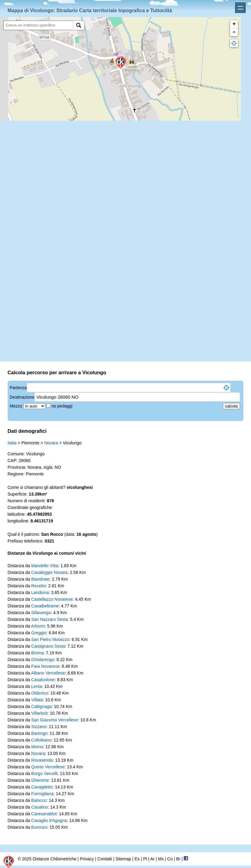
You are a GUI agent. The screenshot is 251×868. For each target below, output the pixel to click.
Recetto (39, 586)
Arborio (38, 626)
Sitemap (123, 859)
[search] (38, 25)
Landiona (40, 592)
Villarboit (39, 713)
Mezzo (17, 406)
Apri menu (240, 8)
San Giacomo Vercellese (55, 720)
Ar (152, 859)
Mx (161, 859)
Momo (37, 747)
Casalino (40, 807)
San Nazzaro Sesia (50, 619)
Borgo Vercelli (44, 774)
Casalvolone (43, 680)
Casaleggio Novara (49, 572)
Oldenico (40, 693)
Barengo (39, 733)
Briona (37, 653)
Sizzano (39, 727)
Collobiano (41, 740)
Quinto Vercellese (48, 767)
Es (137, 859)
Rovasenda (42, 760)
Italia (12, 443)
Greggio (39, 633)
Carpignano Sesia (48, 646)
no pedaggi (63, 406)
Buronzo (39, 827)
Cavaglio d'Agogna (49, 820)
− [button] (234, 32)
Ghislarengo (43, 660)
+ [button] (234, 24)
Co (170, 859)
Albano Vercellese (48, 673)
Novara (51, 443)
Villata (37, 700)
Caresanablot (44, 814)
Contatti (105, 859)
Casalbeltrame (45, 606)
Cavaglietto (42, 787)
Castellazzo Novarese (52, 599)
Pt (145, 859)
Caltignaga (42, 706)
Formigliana (42, 794)
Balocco (39, 800)
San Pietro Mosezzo (50, 639)
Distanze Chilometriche (54, 859)
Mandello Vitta (45, 566)
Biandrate (40, 579)
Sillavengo (41, 613)
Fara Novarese (45, 666)
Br (178, 859)
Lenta (37, 686)
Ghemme (40, 780)
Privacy (87, 859)
